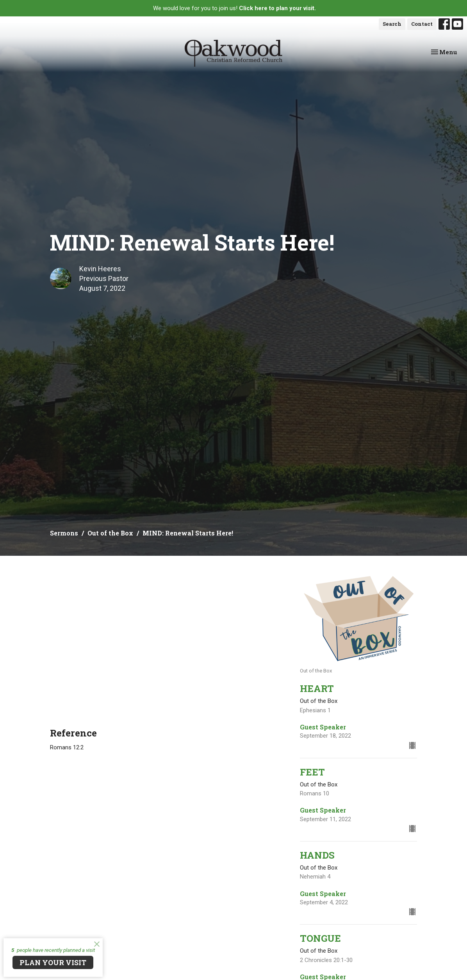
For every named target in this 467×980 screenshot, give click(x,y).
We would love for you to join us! (234, 8)
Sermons (64, 533)
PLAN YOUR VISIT (53, 962)
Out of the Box (110, 533)
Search (392, 24)
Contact (422, 24)
